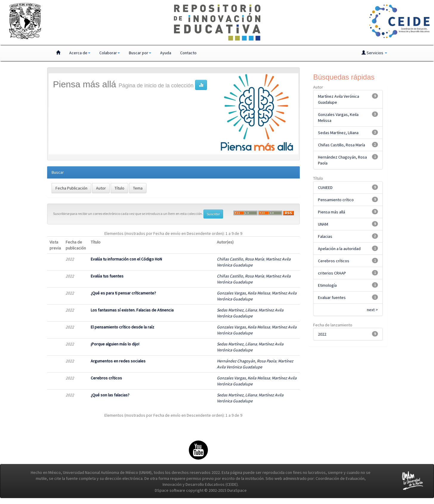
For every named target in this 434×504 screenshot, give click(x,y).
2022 (322, 334)
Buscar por (140, 53)
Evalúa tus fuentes (107, 276)
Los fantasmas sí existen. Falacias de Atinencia (132, 310)
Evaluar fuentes (332, 297)
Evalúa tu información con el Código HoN (126, 259)
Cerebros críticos (106, 378)
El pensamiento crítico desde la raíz (122, 327)
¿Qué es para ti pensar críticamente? (123, 293)
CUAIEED (325, 187)
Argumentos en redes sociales (118, 361)
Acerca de (80, 53)
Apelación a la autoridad (339, 249)
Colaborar (110, 53)
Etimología (327, 285)
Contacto (188, 53)
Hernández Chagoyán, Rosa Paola (247, 361)
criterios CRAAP (332, 273)
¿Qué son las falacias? (110, 395)
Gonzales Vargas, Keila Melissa (243, 293)
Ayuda (166, 53)
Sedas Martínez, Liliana (237, 310)
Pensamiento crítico (336, 200)
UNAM (323, 224)
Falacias (325, 236)
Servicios (374, 53)
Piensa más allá (332, 212)
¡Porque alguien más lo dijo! (115, 344)
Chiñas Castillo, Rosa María (240, 259)
